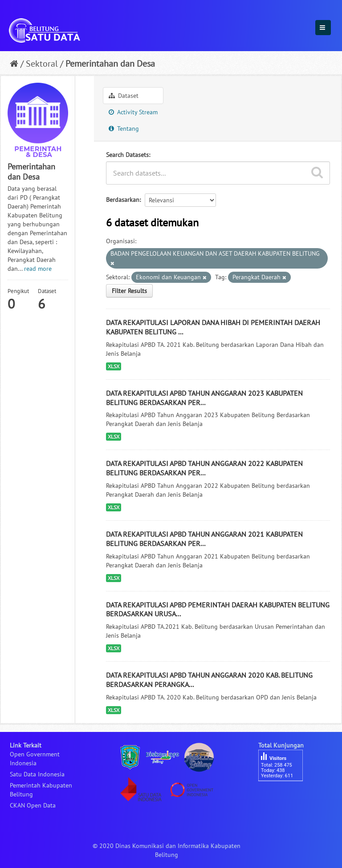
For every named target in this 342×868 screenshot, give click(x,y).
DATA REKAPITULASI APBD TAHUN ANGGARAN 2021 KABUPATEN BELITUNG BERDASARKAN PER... (204, 539)
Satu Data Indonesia (37, 774)
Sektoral (42, 64)
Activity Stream (133, 112)
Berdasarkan (123, 200)
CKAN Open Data (33, 805)
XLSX (114, 366)
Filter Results (129, 291)
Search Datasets (127, 155)
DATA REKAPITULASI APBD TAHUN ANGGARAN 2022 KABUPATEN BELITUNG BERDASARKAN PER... (204, 468)
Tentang (124, 129)
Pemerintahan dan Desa (110, 64)
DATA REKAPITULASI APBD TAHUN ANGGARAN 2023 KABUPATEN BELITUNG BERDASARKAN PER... (204, 398)
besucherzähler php (285, 796)
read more (38, 269)
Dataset (124, 96)
